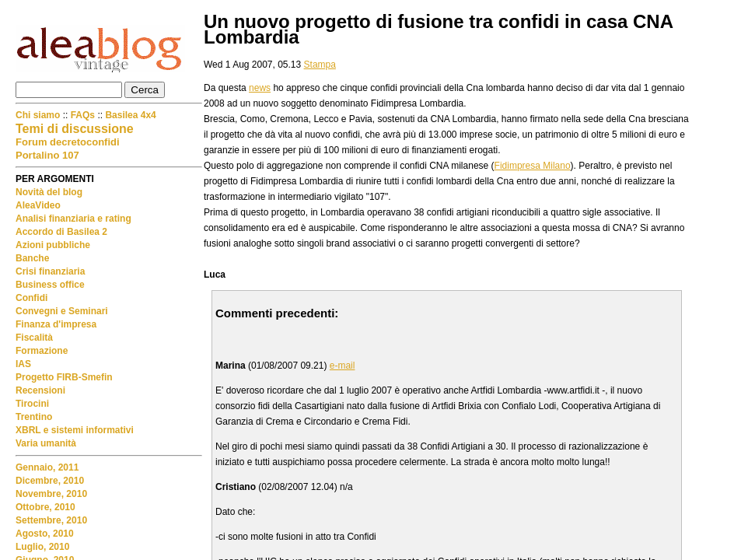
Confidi (31, 298)
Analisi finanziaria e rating (73, 219)
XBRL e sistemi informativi (75, 430)
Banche (32, 258)
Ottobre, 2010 (45, 507)
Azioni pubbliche (53, 245)
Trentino (34, 417)
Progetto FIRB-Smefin (64, 377)
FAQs (83, 115)
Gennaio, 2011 (47, 467)
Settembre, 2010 (51, 520)
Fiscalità (34, 338)
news (260, 88)
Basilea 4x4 (130, 115)
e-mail (343, 366)
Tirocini (32, 404)
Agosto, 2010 (45, 534)
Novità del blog (49, 192)
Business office (50, 285)
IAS (23, 364)
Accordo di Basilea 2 (61, 232)
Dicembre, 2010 (50, 481)
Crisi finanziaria (50, 271)
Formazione (42, 351)
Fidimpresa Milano (533, 166)
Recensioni (40, 390)
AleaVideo (38, 205)
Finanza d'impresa (56, 324)
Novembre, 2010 (51, 494)
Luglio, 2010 (42, 547)
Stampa (320, 65)
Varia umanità (46, 443)
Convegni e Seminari (62, 311)
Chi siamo (39, 115)
